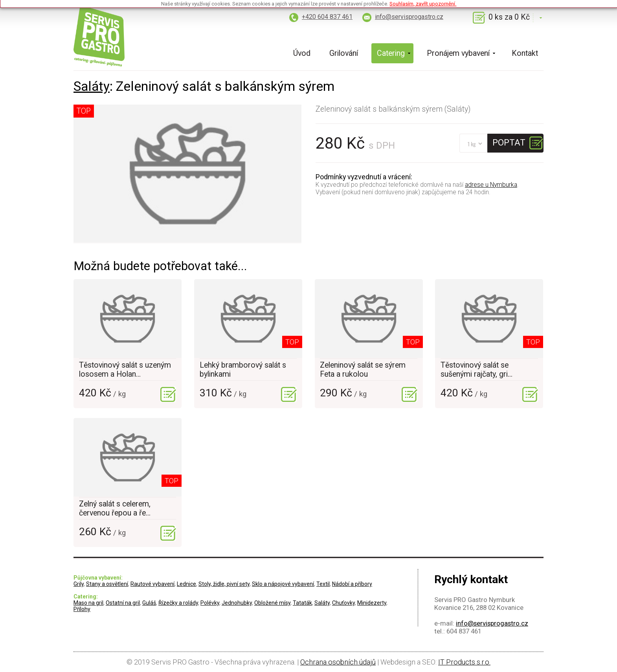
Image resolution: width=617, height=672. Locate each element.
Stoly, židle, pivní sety (224, 584)
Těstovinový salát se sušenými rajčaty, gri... (477, 370)
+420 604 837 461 (327, 17)
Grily (79, 584)
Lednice (186, 584)
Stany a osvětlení (107, 584)
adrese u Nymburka (491, 185)
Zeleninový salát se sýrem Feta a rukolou (363, 370)
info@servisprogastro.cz (409, 17)
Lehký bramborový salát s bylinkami (243, 370)
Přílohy (82, 609)
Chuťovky (343, 603)
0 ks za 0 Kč (509, 17)
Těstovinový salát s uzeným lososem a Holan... (125, 370)
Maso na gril (88, 603)
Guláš (149, 603)
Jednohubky (237, 603)
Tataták (302, 603)
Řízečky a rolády (178, 603)
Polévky (210, 603)
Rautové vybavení (152, 584)
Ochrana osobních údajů (338, 662)
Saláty (92, 86)
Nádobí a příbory (352, 584)
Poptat (509, 142)
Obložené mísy (272, 603)
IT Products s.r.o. (464, 662)
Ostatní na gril (123, 603)
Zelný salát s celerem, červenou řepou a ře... (115, 508)
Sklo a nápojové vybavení (283, 584)
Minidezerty (372, 603)
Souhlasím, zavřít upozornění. (423, 4)
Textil (323, 584)
